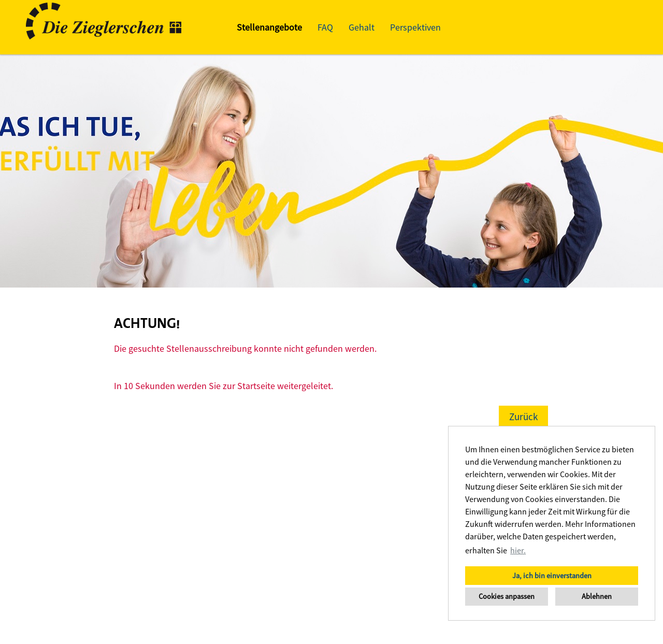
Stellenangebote (269, 27)
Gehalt (362, 27)
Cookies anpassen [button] (507, 596)
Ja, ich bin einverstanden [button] (552, 576)
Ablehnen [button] (597, 596)
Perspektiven (415, 27)
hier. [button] (518, 550)
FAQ (325, 27)
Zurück (523, 417)
